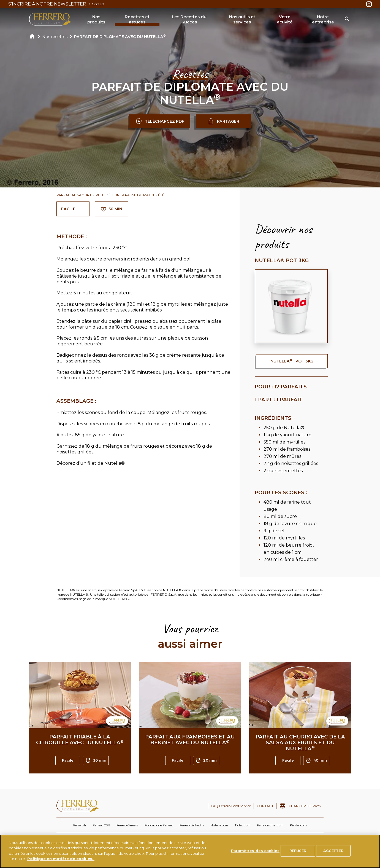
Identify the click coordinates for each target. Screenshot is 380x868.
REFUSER (298, 851)
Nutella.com (219, 825)
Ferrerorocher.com (270, 825)
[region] (190, 851)
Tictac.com (242, 825)
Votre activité (285, 19)
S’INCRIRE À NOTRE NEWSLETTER (50, 4)
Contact (98, 4)
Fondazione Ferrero (159, 825)
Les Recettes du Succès (189, 19)
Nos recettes (55, 37)
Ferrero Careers (127, 825)
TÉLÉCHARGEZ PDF (160, 121)
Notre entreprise (323, 19)
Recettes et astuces (137, 19)
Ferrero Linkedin (192, 825)
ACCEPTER (333, 851)
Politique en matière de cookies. (61, 859)
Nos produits (96, 19)
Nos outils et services (242, 19)
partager (223, 121)
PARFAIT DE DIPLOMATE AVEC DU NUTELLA (120, 37)
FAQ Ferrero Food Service (231, 806)
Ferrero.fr (80, 825)
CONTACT (265, 806)
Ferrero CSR (101, 825)
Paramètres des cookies (255, 851)
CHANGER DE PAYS (305, 806)
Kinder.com (298, 825)
